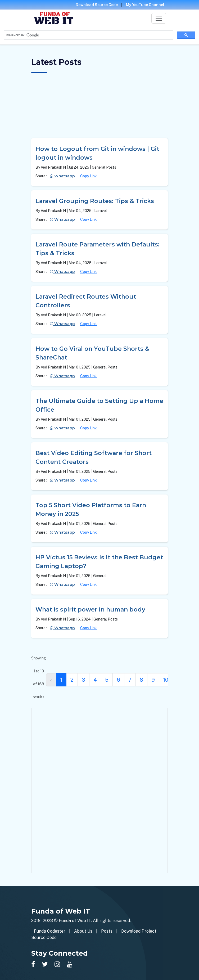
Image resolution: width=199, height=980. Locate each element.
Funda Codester (50, 931)
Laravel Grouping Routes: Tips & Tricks (95, 201)
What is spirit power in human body (90, 610)
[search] (88, 35)
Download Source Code (97, 5)
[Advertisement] (99, 107)
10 (166, 680)
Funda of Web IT (75, 921)
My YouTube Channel (145, 5)
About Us (83, 931)
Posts (107, 931)
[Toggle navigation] (159, 18)
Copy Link (89, 176)
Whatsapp (62, 176)
